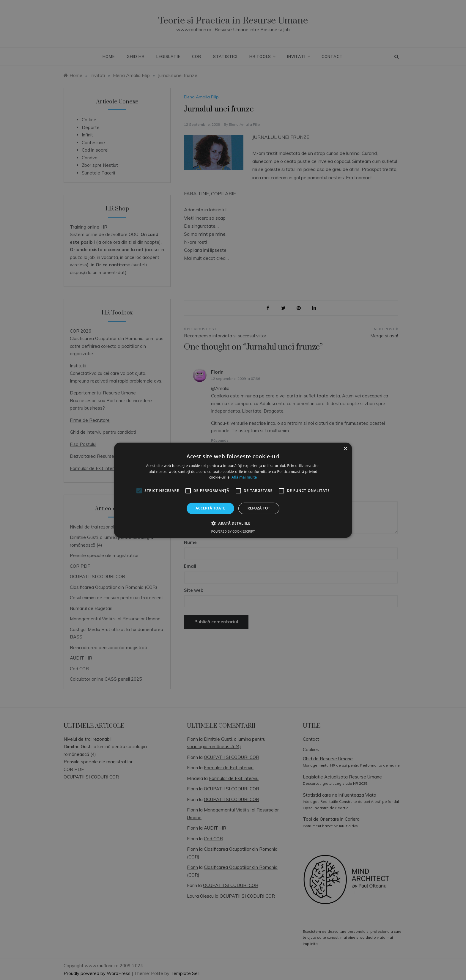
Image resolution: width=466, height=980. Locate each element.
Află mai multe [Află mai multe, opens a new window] (244, 477)
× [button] (345, 449)
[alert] (233, 490)
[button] (233, 523)
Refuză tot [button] (259, 508)
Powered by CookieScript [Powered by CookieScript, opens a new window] (233, 531)
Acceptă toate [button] (210, 508)
